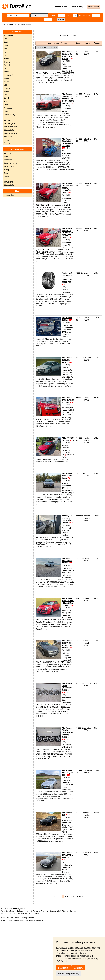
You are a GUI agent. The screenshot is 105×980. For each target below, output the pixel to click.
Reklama (36, 911)
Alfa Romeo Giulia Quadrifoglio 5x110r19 (67, 687)
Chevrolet (7, 65)
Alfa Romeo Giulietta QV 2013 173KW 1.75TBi (67, 55)
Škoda (6, 101)
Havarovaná (8, 182)
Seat (5, 95)
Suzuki (6, 98)
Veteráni (7, 143)
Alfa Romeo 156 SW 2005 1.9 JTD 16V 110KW (67, 644)
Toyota (6, 105)
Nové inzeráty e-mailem (47, 48)
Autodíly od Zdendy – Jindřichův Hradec (67, 519)
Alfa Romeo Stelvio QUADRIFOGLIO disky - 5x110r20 (68, 733)
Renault (7, 92)
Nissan (6, 82)
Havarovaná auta (10, 127)
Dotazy (13, 911)
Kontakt (29, 911)
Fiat (5, 52)
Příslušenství (9, 137)
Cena (78, 43)
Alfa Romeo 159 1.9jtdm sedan (67, 360)
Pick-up (6, 170)
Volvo (6, 111)
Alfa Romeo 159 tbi (67, 319)
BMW (6, 42)
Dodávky (7, 156)
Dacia (6, 49)
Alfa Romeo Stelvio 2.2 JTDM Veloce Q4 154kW (67, 142)
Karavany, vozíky (10, 163)
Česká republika (13, 920)
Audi (5, 39)
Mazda (6, 72)
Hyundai (7, 62)
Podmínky (45, 911)
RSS (64, 911)
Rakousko (39, 920)
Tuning (6, 140)
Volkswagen (8, 108)
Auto (18, 25)
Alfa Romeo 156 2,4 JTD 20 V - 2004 (68, 400)
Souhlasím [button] (63, 968)
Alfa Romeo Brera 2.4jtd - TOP (67, 773)
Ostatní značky (9, 115)
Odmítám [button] (78, 968)
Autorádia (7, 120)
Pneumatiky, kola (10, 133)
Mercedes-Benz (10, 75)
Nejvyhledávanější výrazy (24, 918)
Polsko (32, 920)
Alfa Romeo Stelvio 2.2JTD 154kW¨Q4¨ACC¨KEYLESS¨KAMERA (68, 99)
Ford (5, 55)
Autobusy (7, 153)
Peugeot (7, 88)
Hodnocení (21, 911)
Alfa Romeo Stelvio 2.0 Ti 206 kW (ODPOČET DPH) (67, 188)
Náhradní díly (9, 130)
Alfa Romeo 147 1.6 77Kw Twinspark (67, 855)
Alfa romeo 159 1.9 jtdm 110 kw (67, 561)
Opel (5, 85)
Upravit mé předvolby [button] (69, 974)
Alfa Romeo (8, 35)
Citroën (6, 45)
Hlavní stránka (9, 25)
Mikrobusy (8, 160)
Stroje (6, 173)
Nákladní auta (9, 166)
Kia (5, 68)
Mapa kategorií (7, 918)
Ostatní (6, 176)
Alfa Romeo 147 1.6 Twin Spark (67, 476)
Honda (6, 59)
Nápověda (5, 911)
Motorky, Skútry (10, 195)
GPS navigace (9, 123)
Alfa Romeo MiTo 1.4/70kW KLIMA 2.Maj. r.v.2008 (68, 602)
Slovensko (24, 920)
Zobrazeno (98, 43)
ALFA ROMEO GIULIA (68, 439)
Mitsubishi (7, 78)
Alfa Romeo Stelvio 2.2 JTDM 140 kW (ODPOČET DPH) (68, 233)
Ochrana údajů (55, 911)
